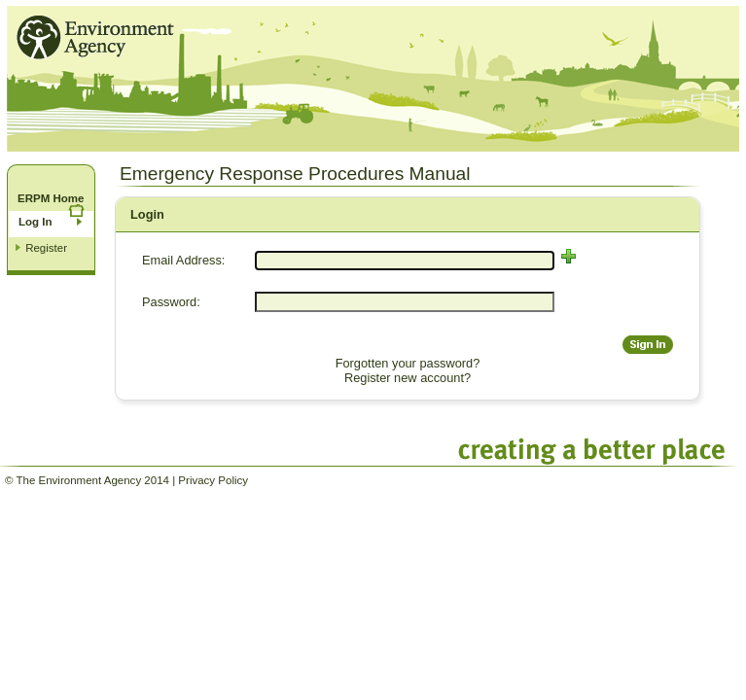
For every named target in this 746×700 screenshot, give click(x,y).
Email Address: (183, 260)
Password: (171, 302)
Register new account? (408, 378)
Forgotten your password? (408, 363)
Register (46, 248)
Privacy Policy (213, 480)
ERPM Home (51, 198)
